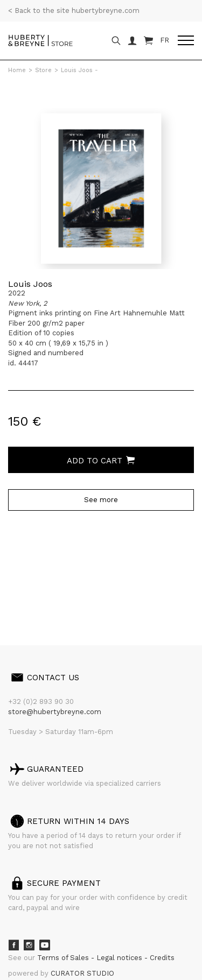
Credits (162, 958)
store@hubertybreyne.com (55, 712)
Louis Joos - (79, 70)
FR (165, 40)
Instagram (29, 945)
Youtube (45, 945)
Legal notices (120, 958)
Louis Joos (30, 284)
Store (43, 70)
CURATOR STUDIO (82, 973)
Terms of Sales (64, 958)
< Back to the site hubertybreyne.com (74, 10)
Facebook (13, 945)
